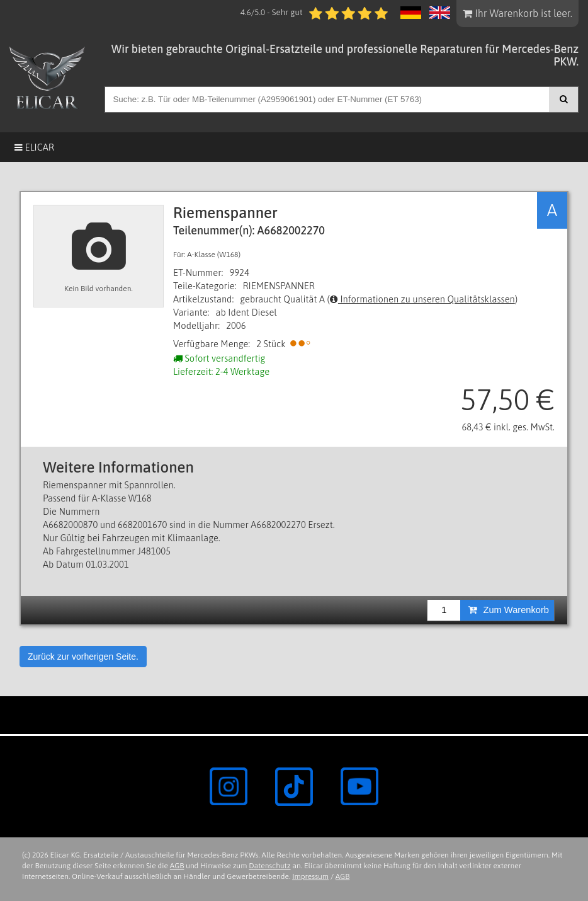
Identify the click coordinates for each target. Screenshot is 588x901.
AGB (177, 866)
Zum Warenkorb (509, 610)
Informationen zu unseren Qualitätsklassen (422, 299)
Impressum (310, 876)
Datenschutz (269, 866)
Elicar (34, 147)
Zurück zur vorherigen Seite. (83, 657)
